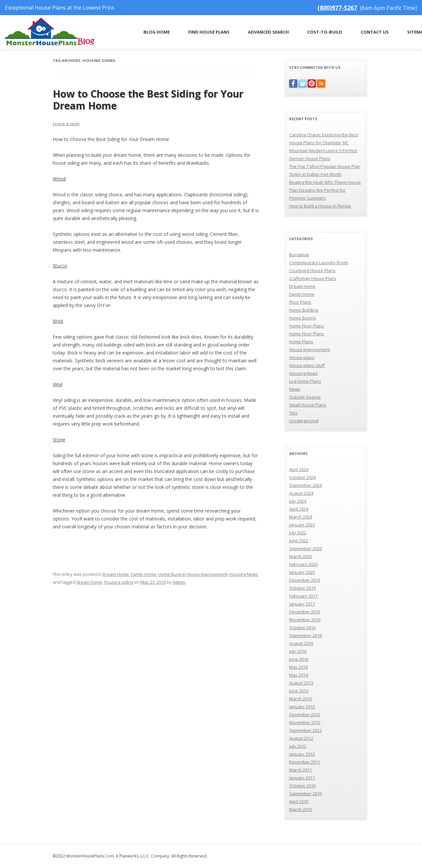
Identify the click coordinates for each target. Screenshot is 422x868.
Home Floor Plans (307, 326)
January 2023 (302, 525)
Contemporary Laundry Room (319, 263)
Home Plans (301, 342)
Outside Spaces (305, 397)
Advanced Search (268, 32)
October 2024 (302, 477)
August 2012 (301, 738)
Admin (179, 582)
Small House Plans (308, 405)
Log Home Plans (305, 381)
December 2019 (305, 580)
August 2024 (301, 493)
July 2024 (298, 501)
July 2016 (298, 651)
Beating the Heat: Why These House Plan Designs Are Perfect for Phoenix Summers (325, 190)
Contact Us (375, 32)
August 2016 (301, 643)
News (295, 389)
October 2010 (302, 786)
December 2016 (305, 612)
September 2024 (305, 485)
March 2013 (301, 699)
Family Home (144, 574)
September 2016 (305, 635)
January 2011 (302, 778)
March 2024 (301, 517)
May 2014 (299, 675)
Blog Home (157, 32)
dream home (89, 582)
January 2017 (302, 604)
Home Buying (171, 574)
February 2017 (303, 596)
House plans (302, 357)
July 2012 (298, 746)
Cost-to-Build (325, 32)
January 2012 (302, 754)
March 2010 (301, 809)
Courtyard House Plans (312, 270)
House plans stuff (307, 365)
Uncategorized (304, 421)
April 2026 (299, 469)
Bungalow (299, 255)
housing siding (119, 582)
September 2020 (305, 548)
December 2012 (305, 714)
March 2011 (301, 770)
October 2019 (302, 588)
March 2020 (301, 556)
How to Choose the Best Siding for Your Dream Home (148, 100)
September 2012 (305, 730)
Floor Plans (300, 302)
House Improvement (207, 574)
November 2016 (305, 620)
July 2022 (298, 533)
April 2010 (299, 801)
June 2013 (299, 691)
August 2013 (301, 683)
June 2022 (299, 541)
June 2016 (299, 659)
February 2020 (303, 564)
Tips (293, 413)
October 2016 (302, 628)
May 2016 (299, 667)
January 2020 (302, 572)
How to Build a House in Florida (320, 206)
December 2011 (305, 762)
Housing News (244, 574)
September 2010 (305, 794)
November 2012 (305, 722)
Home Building (303, 310)
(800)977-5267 (337, 8)
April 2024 (299, 509)
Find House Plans (209, 32)
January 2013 (302, 707)
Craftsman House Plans (313, 278)
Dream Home (116, 574)
